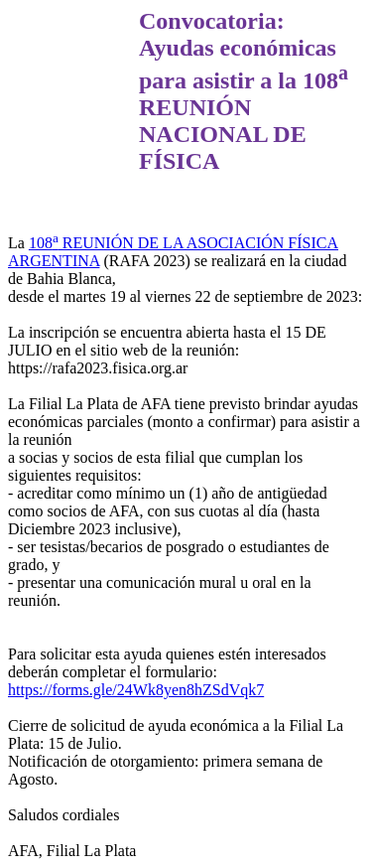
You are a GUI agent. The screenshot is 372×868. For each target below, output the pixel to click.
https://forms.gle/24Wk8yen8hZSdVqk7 (136, 690)
